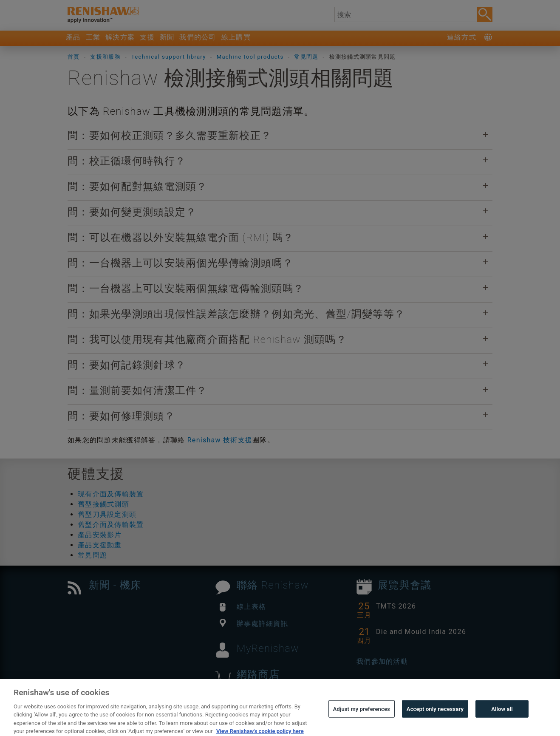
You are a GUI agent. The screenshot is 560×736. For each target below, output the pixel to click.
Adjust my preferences (362, 718)
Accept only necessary (435, 718)
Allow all (502, 718)
